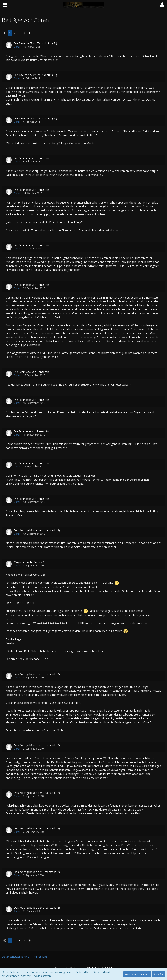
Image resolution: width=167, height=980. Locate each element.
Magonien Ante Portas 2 (29, 562)
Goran (17, 47)
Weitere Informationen (137, 974)
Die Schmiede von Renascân (31, 158)
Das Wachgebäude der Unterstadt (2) (37, 530)
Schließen (158, 974)
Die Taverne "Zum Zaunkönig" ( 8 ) (35, 43)
